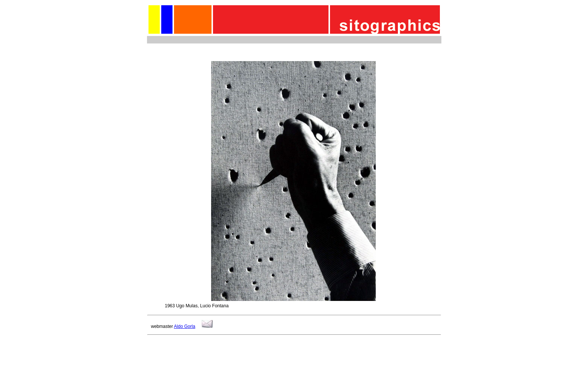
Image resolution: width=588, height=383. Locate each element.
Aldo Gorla (185, 326)
